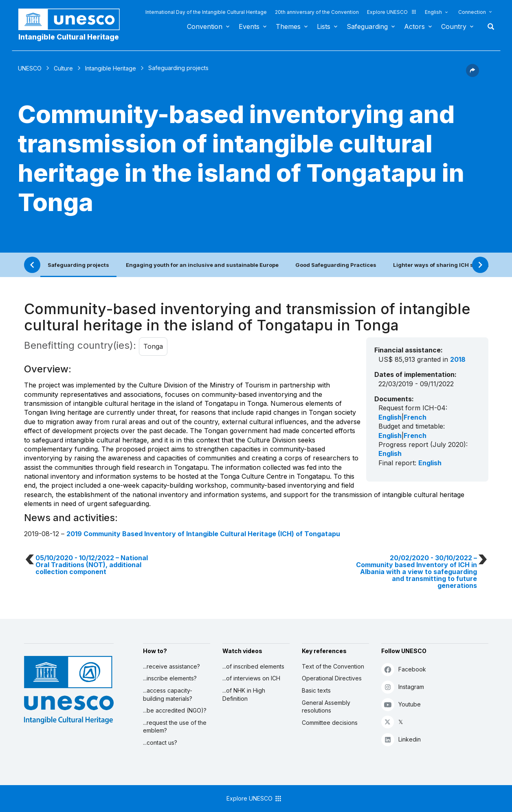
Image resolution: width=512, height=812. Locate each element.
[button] (472, 75)
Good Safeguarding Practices (336, 265)
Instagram (403, 687)
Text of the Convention (333, 666)
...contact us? (160, 743)
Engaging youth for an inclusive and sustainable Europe (202, 265)
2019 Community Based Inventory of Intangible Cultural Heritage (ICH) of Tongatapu (203, 534)
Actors (414, 26)
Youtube (401, 704)
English (433, 12)
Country (454, 26)
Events (249, 26)
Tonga (153, 346)
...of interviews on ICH (251, 678)
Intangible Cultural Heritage (69, 37)
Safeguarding (367, 26)
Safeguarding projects (78, 265)
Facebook (404, 669)
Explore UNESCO (392, 12)
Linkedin (401, 739)
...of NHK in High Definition (244, 694)
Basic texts (316, 690)
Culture (63, 68)
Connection (472, 12)
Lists (324, 26)
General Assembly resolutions (326, 707)
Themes (288, 26)
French (415, 417)
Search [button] (488, 26)
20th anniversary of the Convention (317, 12)
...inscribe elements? (170, 678)
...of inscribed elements (253, 666)
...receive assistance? (171, 666)
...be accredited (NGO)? (175, 710)
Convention (205, 26)
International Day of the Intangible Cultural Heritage (206, 12)
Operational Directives (332, 678)
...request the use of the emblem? (175, 727)
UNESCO (30, 68)
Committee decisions (330, 723)
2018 (458, 359)
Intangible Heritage (111, 68)
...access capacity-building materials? (168, 694)
